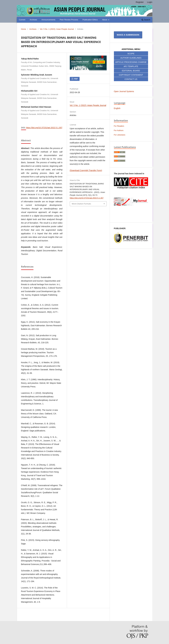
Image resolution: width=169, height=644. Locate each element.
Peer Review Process (69, 20)
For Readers (119, 126)
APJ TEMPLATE (131, 66)
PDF (76, 79)
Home (24, 29)
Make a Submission (128, 35)
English (117, 108)
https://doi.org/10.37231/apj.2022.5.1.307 (44, 128)
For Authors (119, 130)
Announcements (48, 20)
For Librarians (120, 135)
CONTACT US (131, 79)
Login (150, 2)
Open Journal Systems (124, 91)
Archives (33, 20)
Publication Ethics (90, 20)
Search (146, 20)
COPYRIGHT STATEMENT (131, 75)
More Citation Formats (81, 204)
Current (22, 20)
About (105, 20)
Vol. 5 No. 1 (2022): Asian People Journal (57, 29)
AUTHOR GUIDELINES (131, 58)
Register (140, 2)
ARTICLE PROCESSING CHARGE (131, 62)
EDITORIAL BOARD (131, 71)
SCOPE (131, 54)
